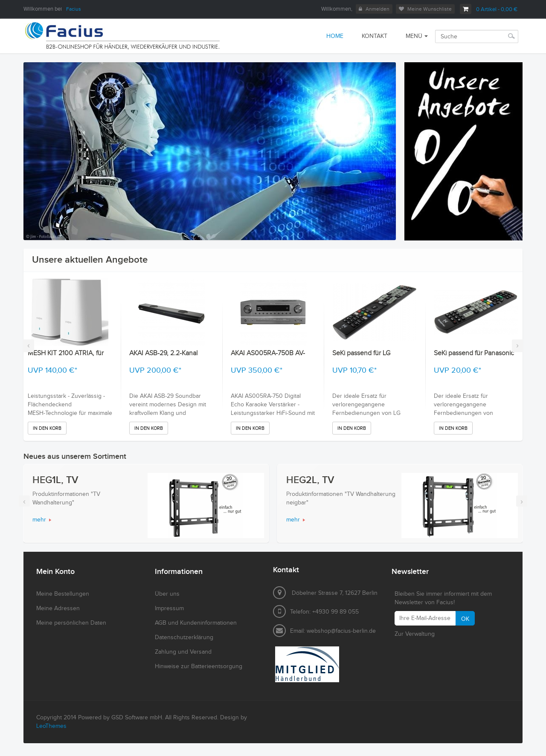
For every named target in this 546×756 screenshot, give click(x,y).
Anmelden (374, 9)
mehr (39, 520)
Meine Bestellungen (63, 594)
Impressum (169, 608)
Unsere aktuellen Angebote (90, 260)
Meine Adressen (58, 608)
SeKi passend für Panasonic (474, 353)
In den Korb (47, 428)
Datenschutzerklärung (184, 637)
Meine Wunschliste (425, 9)
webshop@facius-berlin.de (341, 631)
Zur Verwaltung (415, 634)
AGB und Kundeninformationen (196, 623)
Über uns (167, 594)
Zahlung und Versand (183, 652)
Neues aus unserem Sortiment (75, 456)
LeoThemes (51, 726)
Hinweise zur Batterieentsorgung (199, 666)
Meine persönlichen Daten (71, 623)
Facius (74, 9)
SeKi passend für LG (361, 353)
